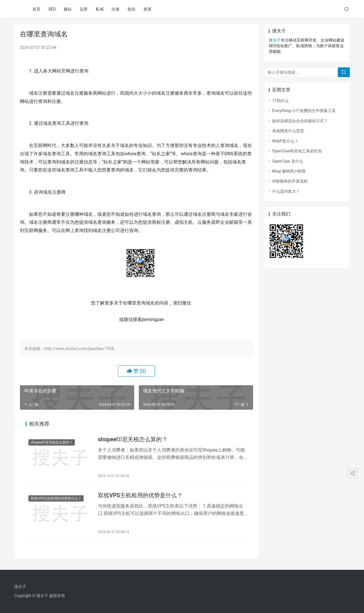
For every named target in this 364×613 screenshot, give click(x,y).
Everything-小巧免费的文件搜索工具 (304, 111)
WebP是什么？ (285, 141)
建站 (68, 9)
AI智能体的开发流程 (290, 181)
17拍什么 (280, 101)
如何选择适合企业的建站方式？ (300, 121)
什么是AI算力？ (286, 191)
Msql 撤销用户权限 (289, 171)
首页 (36, 9)
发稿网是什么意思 (288, 131)
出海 (115, 9)
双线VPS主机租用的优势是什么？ (56, 498)
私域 (100, 9)
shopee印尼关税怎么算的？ (52, 442)
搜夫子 (275, 40)
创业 (131, 9)
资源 (147, 9)
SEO (52, 9)
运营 (84, 9)
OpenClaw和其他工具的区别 (297, 151)
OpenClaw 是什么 (288, 161)
